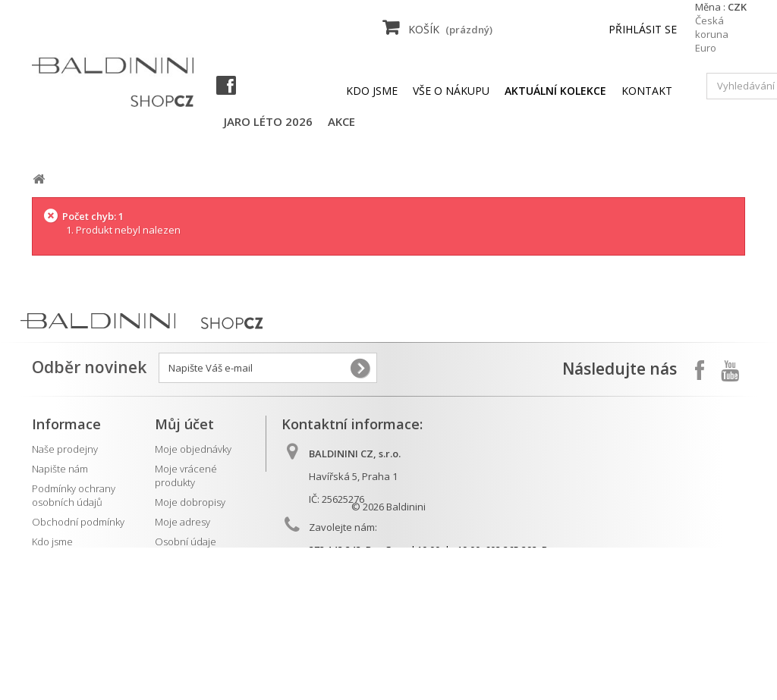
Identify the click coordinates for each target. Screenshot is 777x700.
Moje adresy (182, 522)
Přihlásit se (643, 29)
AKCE (341, 121)
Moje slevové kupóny (202, 561)
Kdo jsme (372, 91)
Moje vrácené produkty (186, 476)
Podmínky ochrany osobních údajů (74, 495)
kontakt (647, 91)
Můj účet (184, 424)
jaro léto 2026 (268, 121)
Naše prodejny (65, 449)
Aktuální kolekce (68, 581)
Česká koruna (712, 27)
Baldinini (406, 659)
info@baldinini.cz (380, 601)
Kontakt (49, 601)
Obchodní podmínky (78, 522)
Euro (706, 48)
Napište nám (60, 469)
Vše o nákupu (451, 91)
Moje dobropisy (190, 502)
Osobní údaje (186, 541)
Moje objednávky (193, 449)
